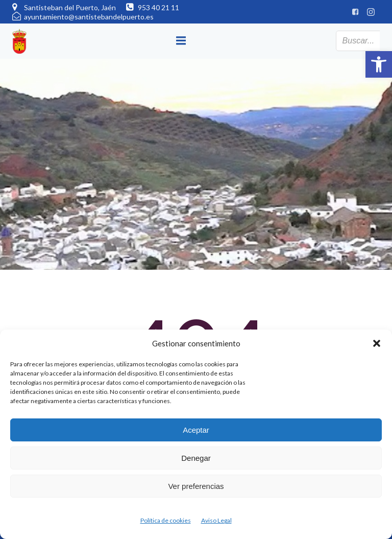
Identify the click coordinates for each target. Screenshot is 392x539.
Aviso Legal (216, 520)
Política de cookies (166, 520)
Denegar (196, 458)
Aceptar (196, 430)
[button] (379, 64)
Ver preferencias (196, 486)
